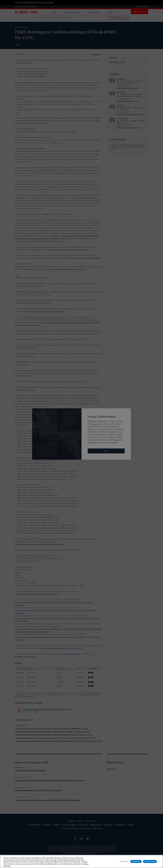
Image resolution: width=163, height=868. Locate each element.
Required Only (136, 861)
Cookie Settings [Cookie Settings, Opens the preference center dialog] (124, 861)
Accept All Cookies (150, 861)
